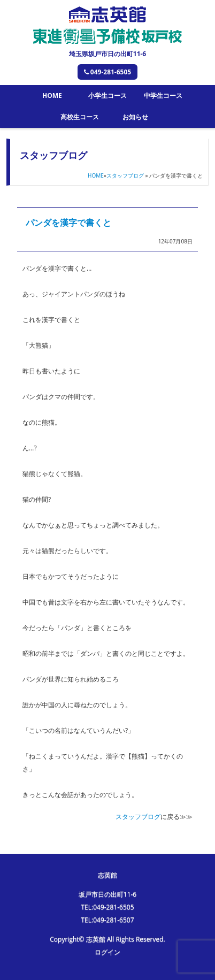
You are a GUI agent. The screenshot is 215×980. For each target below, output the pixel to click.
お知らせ (135, 117)
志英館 (107, 875)
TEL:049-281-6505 (107, 907)
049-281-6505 (107, 72)
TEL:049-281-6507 (107, 920)
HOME (52, 95)
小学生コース (107, 95)
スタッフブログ (125, 175)
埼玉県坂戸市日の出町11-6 (107, 54)
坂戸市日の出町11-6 (107, 894)
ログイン (107, 952)
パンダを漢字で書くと (68, 223)
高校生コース (80, 117)
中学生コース (163, 95)
